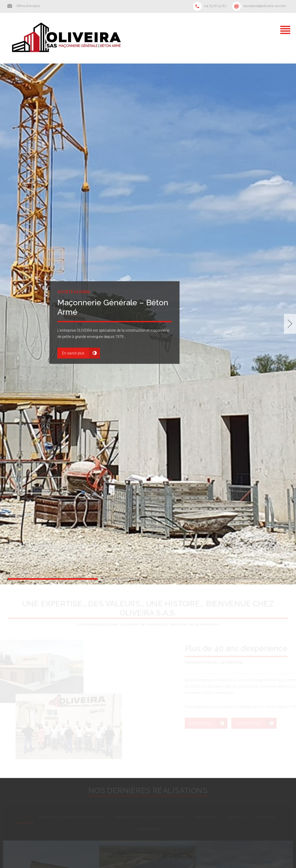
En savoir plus (73, 353)
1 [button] (53, 579)
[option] (148, 324)
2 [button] (148, 579)
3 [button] (243, 579)
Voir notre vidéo (248, 723)
